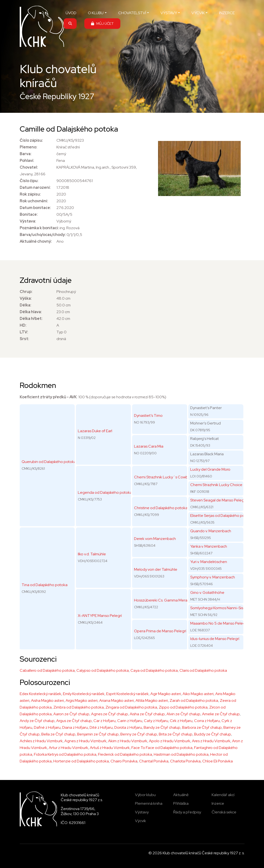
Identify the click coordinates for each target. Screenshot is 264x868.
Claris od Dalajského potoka (203, 670)
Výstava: (28, 221)
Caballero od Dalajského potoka (47, 670)
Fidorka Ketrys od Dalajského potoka (65, 754)
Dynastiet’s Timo (148, 415)
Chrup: (26, 292)
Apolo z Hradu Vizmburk (170, 741)
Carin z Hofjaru (130, 721)
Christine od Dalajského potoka (161, 508)
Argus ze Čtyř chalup (74, 721)
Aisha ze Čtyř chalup (147, 714)
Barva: (26, 154)
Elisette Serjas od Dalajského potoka (221, 516)
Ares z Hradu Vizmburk (211, 741)
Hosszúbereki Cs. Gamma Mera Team (166, 600)
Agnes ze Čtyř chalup (110, 714)
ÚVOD (71, 13)
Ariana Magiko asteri (117, 700)
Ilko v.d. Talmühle (92, 554)
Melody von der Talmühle (156, 569)
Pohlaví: (27, 161)
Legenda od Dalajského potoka (105, 492)
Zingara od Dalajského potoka (131, 707)
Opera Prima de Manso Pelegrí (160, 631)
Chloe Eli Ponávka (218, 761)
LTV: (24, 332)
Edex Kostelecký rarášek (40, 694)
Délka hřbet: (31, 319)
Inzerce (218, 803)
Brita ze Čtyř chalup (176, 734)
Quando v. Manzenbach (211, 531)
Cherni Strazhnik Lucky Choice (216, 485)
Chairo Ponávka (124, 761)
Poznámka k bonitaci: (39, 228)
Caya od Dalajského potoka (154, 670)
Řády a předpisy (187, 812)
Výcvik (141, 821)
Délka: (25, 305)
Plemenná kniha (149, 803)
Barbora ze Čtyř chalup (202, 727)
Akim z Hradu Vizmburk (128, 741)
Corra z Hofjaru (207, 721)
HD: (23, 325)
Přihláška (181, 803)
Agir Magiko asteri (166, 694)
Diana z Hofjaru (75, 727)
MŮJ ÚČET (102, 23)
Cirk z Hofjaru (181, 721)
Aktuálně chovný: (36, 241)
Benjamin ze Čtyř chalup (98, 734)
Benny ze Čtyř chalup (139, 734)
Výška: (26, 298)
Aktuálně (181, 795)
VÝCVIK (198, 13)
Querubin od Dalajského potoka (49, 462)
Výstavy (142, 812)
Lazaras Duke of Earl (95, 431)
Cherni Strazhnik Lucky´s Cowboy (163, 477)
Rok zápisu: (30, 194)
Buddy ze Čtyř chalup (213, 734)
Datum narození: (35, 187)
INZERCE (227, 13)
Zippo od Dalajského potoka (183, 707)
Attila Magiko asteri (152, 700)
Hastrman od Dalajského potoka (181, 754)
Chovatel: (29, 167)
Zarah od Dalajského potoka (194, 700)
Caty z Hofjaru (156, 721)
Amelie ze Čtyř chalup (221, 714)
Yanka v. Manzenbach (209, 546)
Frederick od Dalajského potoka (125, 754)
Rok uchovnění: (34, 201)
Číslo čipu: (29, 181)
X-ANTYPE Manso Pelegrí (100, 616)
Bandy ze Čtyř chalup (162, 727)
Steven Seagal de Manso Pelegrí (218, 500)
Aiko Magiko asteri (198, 694)
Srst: (24, 339)
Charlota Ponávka (185, 761)
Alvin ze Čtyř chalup (183, 714)
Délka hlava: (31, 312)
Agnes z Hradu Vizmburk (85, 741)
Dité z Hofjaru (101, 727)
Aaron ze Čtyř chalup (71, 714)
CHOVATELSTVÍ (132, 13)
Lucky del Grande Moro (210, 469)
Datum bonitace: (35, 208)
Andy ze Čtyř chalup (37, 721)
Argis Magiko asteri (82, 700)
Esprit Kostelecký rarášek (127, 694)
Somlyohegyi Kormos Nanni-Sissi (218, 608)
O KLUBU (96, 13)
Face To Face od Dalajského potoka (162, 748)
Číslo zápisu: (31, 140)
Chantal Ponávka (154, 761)
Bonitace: (29, 214)
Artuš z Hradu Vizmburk (110, 748)
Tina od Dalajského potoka (45, 585)
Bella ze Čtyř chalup (58, 734)
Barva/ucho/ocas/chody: (43, 235)
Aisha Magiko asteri (47, 700)
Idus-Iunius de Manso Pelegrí (215, 639)
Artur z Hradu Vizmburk (68, 748)
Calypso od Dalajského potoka (103, 670)
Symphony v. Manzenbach (213, 577)
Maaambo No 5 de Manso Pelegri (219, 623)
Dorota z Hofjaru (128, 727)
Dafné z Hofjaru (47, 727)
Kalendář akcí (223, 795)
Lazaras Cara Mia (149, 446)
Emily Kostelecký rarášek (84, 694)
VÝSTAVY (169, 13)
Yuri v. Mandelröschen (209, 562)
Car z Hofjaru (104, 721)
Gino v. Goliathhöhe (207, 592)
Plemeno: (28, 147)
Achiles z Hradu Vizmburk (41, 741)
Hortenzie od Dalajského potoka (81, 761)
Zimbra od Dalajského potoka (79, 707)
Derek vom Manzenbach (155, 539)
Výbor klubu (145, 795)
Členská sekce (224, 812)
